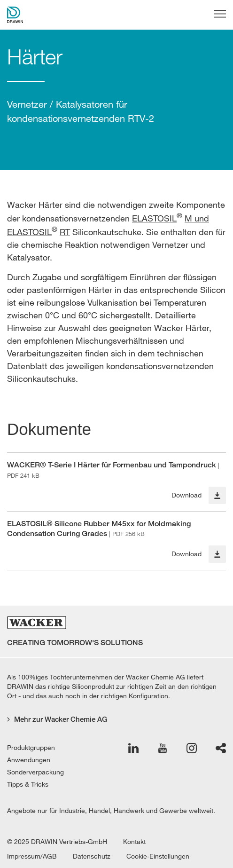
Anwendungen (29, 760)
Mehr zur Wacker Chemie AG (57, 719)
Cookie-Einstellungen (158, 856)
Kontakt (134, 842)
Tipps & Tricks (28, 784)
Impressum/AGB (32, 856)
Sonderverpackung (35, 772)
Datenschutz (92, 856)
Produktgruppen (31, 748)
